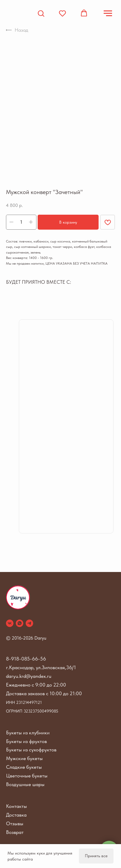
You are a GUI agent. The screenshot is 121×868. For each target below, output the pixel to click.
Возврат (15, 832)
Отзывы (15, 823)
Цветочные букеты (27, 776)
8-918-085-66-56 (26, 659)
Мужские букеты (24, 758)
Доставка (16, 815)
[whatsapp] (20, 623)
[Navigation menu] (108, 13)
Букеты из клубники (28, 733)
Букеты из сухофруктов (31, 750)
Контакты (16, 806)
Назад (17, 30)
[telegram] (29, 623)
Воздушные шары (25, 784)
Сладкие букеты (24, 767)
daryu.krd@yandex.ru (29, 676)
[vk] (10, 623)
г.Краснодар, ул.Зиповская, (36, 667)
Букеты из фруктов (26, 741)
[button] (41, 13)
